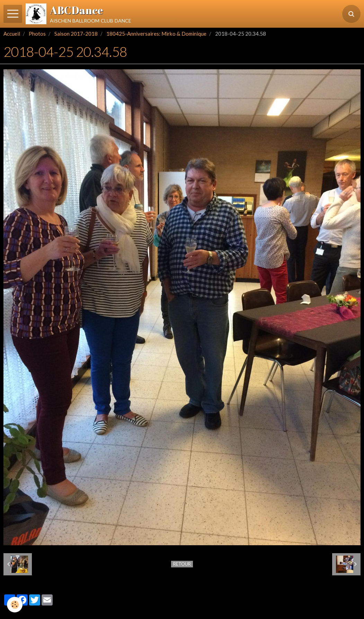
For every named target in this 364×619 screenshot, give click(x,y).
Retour (182, 564)
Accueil (12, 34)
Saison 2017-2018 (76, 34)
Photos (37, 34)
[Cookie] (15, 605)
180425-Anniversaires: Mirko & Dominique (156, 34)
